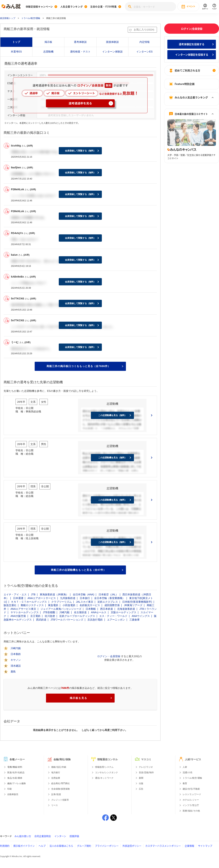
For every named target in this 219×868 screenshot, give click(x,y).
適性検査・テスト (80, 52)
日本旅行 (85, 598)
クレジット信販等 (60, 800)
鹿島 (13, 672)
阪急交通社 (10, 605)
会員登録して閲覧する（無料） (80, 151)
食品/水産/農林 (15, 778)
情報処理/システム (104, 767)
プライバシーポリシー (107, 846)
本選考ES (16, 52)
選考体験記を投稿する (192, 44)
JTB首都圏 (49, 612)
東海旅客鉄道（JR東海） (54, 594)
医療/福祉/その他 (191, 811)
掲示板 (48, 42)
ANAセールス (99, 612)
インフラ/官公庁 (191, 805)
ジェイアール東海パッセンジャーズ (61, 609)
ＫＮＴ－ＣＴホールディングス (29, 602)
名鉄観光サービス (90, 605)
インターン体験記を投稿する (192, 54)
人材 (185, 767)
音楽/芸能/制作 (146, 773)
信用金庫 (56, 778)
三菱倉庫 (135, 620)
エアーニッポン (116, 620)
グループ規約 (84, 846)
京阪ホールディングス (124, 612)
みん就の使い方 (23, 836)
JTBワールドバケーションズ (67, 620)
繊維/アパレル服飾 (17, 783)
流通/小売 (188, 773)
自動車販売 (13, 794)
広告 (141, 789)
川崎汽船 (64, 612)
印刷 (9, 789)
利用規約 (5, 846)
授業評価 (74, 836)
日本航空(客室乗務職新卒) (137, 602)
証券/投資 (56, 794)
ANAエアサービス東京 (23, 609)
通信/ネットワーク (104, 778)
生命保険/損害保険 (60, 789)
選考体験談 (80, 42)
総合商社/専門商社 (60, 783)
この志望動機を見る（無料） (112, 415)
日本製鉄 (16, 654)
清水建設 (16, 666)
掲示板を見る (91, 698)
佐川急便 (50, 616)
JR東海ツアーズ (133, 605)
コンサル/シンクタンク (106, 773)
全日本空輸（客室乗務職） (109, 598)
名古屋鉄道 (80, 612)
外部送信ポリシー (132, 846)
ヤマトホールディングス (25, 612)
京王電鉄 (35, 616)
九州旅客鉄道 (68, 598)
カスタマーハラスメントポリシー (163, 846)
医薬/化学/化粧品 (16, 773)
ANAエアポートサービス (42, 598)
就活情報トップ (8, 18)
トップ (16, 42)
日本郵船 (91, 609)
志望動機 (48, 52)
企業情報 (189, 846)
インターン (60, 836)
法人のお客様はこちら (61, 846)
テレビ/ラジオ (146, 767)
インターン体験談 (112, 52)
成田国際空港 (112, 605)
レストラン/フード (192, 794)
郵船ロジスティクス (32, 605)
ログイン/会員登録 (192, 29)
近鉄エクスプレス (108, 602)
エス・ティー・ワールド (113, 616)
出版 (141, 783)
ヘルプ (42, 846)
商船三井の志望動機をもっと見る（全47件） (87, 570)
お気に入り (144, 30)
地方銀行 (56, 773)
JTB (33, 594)
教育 (185, 783)
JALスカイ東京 (84, 602)
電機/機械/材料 (15, 767)
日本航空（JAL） (108, 594)
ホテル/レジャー (191, 800)
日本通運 (18, 598)
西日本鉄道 (107, 609)
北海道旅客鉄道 (126, 609)
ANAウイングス (141, 616)
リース (55, 805)
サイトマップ (205, 846)
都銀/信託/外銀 (59, 767)
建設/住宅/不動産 (191, 789)
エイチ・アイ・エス (15, 594)
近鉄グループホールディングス (77, 616)
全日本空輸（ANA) (83, 594)
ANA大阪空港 (18, 616)
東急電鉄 (53, 605)
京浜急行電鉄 (95, 620)
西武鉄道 (41, 620)
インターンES (144, 52)
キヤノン (16, 660)
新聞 (141, 778)
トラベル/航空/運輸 (31, 18)
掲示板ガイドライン (24, 846)
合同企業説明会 (43, 836)
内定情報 (145, 42)
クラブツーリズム (62, 602)
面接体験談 (112, 42)
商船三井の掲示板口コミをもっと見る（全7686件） (85, 366)
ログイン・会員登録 (109, 656)
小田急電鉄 (69, 605)
